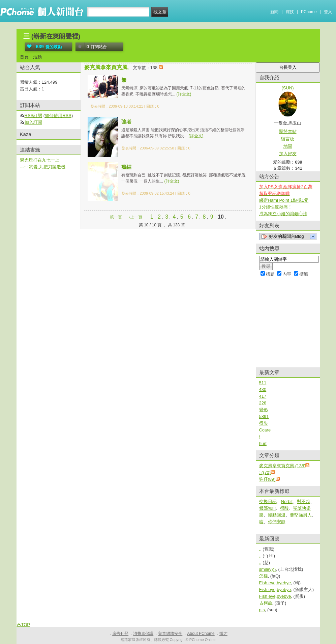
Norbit (287, 501)
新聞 (274, 12)
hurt (263, 443)
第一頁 (116, 217)
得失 (264, 423)
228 (263, 403)
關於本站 (288, 131)
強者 (126, 122)
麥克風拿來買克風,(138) (282, 466)
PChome (309, 12)
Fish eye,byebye (275, 583)
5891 (264, 416)
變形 (264, 410)
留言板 (288, 139)
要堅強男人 (301, 515)
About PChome (201, 634)
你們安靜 (277, 522)
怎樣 (264, 576)
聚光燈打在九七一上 (40, 160)
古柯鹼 (266, 603)
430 (263, 389)
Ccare (265, 430)
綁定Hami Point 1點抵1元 (284, 200)
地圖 (288, 146)
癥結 (126, 167)
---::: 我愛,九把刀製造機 (43, 167)
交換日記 (268, 501)
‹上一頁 (135, 217)
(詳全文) (184, 94)
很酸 (284, 508)
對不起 (303, 501)
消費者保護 (143, 634)
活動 (37, 57)
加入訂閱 (33, 122)
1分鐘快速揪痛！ (276, 207)
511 (263, 383)
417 (263, 396)
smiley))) (268, 569)
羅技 (290, 12)
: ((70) (265, 472)
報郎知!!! (268, 508)
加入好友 (288, 154)
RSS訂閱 (34, 116)
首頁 (24, 57)
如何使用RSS (58, 116)
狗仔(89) (267, 479)
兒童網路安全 (170, 634)
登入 (328, 12)
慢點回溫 (277, 515)
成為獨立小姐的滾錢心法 (283, 214)
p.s (262, 610)
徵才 (223, 634)
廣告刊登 (120, 634)
